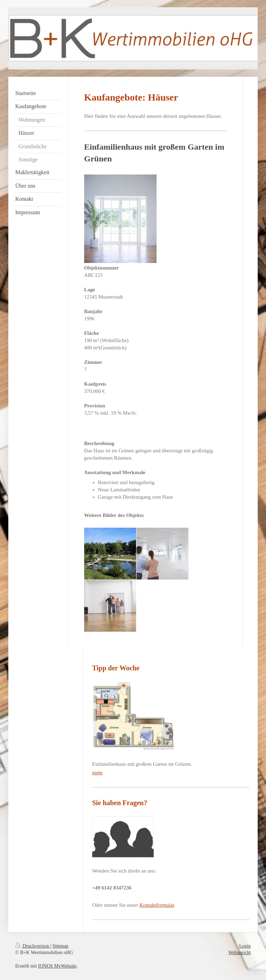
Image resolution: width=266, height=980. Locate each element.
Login (245, 946)
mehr (97, 773)
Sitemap (61, 946)
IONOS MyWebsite (57, 966)
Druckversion (33, 946)
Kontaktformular (157, 905)
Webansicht (240, 953)
